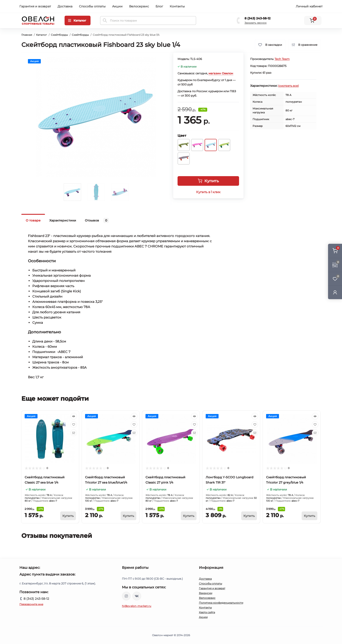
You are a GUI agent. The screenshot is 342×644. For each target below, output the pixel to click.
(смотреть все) (288, 86)
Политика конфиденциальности (221, 603)
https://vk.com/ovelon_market (137, 596)
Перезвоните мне (31, 604)
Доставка (65, 6)
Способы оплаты (92, 6)
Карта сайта (207, 612)
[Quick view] (74, 416)
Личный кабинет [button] (309, 6)
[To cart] (68, 516)
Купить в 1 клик (208, 192)
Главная (27, 35)
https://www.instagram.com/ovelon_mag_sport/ (126, 596)
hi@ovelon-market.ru (137, 606)
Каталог (41, 35)
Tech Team (282, 59)
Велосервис (139, 6)
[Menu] (78, 20)
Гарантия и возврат (35, 6)
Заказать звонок (256, 23)
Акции (117, 6)
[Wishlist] (74, 424)
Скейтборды (59, 35)
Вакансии (206, 593)
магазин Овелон (221, 73)
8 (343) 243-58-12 (257, 18)
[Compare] (74, 433)
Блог (159, 6)
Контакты (177, 6)
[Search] (105, 20)
